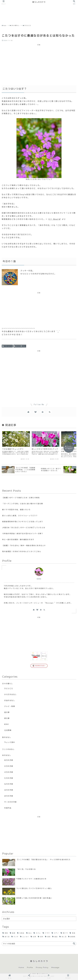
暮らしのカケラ (39, 2)
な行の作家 (9, 784)
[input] (39, 944)
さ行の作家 (9, 772)
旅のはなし (7, 737)
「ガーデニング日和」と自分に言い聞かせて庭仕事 (23, 504)
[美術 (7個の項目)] (48, 937)
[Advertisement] (38, 9)
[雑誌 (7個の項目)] (55, 937)
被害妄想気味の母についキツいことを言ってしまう (23, 522)
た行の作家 (9, 778)
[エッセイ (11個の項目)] (25, 937)
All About (55, 219)
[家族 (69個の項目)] (5, 933)
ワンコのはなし (8, 749)
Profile (30, 967)
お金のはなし (10, 700)
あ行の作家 (9, 760)
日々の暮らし (20, 346)
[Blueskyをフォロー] (35, 412)
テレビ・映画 (10, 706)
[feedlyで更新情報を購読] (43, 412)
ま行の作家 (9, 796)
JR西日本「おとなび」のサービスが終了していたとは (24, 528)
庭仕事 (7, 712)
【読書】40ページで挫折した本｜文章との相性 (21, 498)
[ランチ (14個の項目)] (15, 937)
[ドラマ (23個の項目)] (46, 933)
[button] (74, 944)
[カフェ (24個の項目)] (37, 933)
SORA (39, 579)
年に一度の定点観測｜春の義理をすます (18, 540)
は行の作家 (9, 790)
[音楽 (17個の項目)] (73, 933)
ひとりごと (7, 346)
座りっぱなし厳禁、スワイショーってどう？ (20, 516)
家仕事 (7, 718)
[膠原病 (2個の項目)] (72, 937)
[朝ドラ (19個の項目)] (64, 933)
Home (21, 967)
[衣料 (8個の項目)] (41, 937)
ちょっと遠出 (10, 742)
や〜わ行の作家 (10, 802)
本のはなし (7, 755)
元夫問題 (8, 730)
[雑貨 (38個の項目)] (13, 933)
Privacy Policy (42, 967)
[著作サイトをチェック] (28, 412)
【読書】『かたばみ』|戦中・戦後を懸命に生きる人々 (24, 546)
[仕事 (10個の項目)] (33, 937)
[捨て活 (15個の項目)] (6, 937)
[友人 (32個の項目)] (29, 933)
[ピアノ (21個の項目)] (55, 933)
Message (55, 967)
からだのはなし (10, 694)
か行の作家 (9, 766)
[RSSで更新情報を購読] (50, 412)
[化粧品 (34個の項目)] (21, 933)
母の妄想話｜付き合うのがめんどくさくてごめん (22, 551)
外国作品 (8, 808)
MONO (7, 724)
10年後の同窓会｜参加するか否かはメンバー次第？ (23, 534)
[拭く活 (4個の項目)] (63, 937)
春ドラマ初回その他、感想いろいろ (16, 510)
